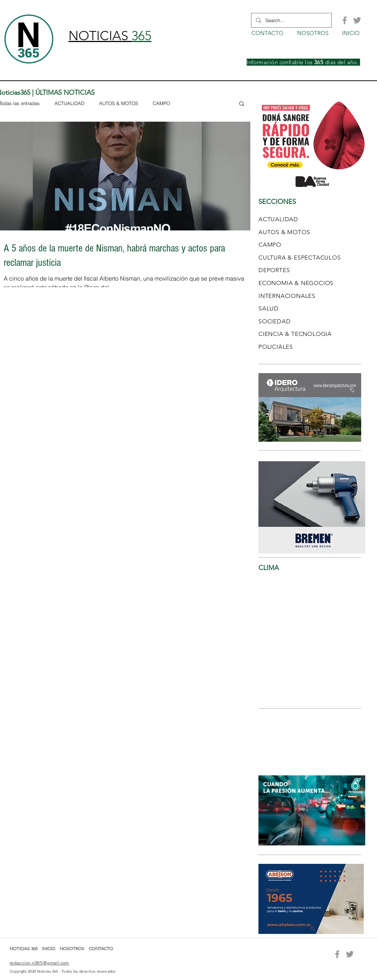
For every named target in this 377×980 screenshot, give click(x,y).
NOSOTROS (72, 948)
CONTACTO (101, 948)
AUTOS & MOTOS (119, 103)
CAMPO (161, 103)
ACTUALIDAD (69, 103)
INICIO (49, 948)
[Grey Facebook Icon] (345, 20)
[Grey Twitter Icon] (357, 20)
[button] (242, 104)
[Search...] (291, 20)
